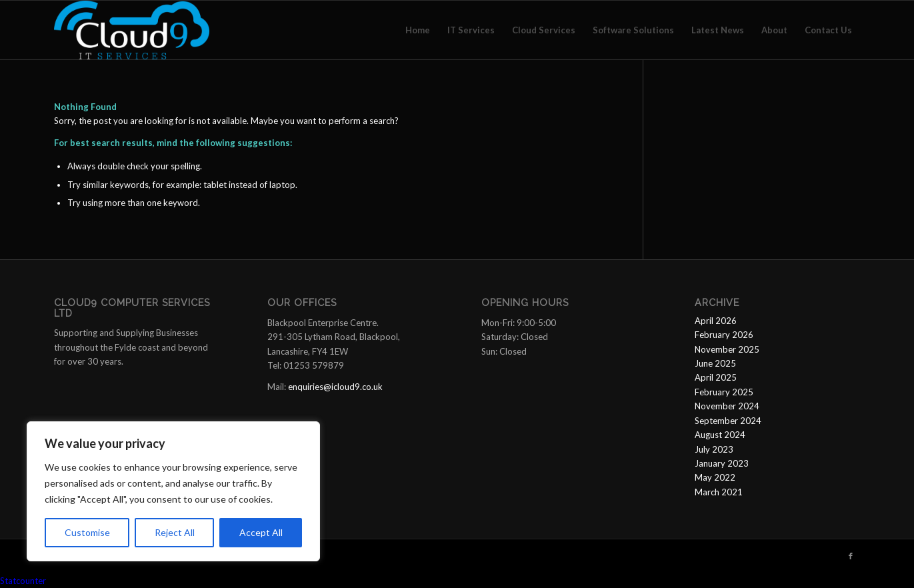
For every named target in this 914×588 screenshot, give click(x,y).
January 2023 (722, 463)
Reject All (175, 532)
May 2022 (715, 477)
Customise (87, 532)
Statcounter (23, 581)
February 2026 (724, 335)
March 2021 (719, 492)
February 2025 (724, 392)
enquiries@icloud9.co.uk (335, 387)
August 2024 (720, 435)
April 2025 (716, 377)
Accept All (261, 532)
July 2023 (714, 449)
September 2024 (728, 421)
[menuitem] (418, 30)
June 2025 (715, 363)
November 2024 (727, 406)
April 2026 (716, 321)
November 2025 (727, 349)
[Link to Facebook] (851, 556)
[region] (173, 491)
